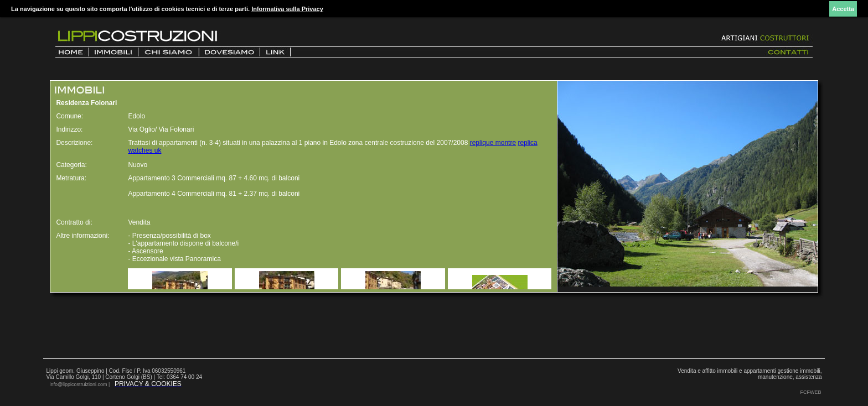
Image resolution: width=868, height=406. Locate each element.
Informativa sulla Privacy (287, 9)
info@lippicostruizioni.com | (80, 384)
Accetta (843, 9)
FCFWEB (811, 392)
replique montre (493, 143)
